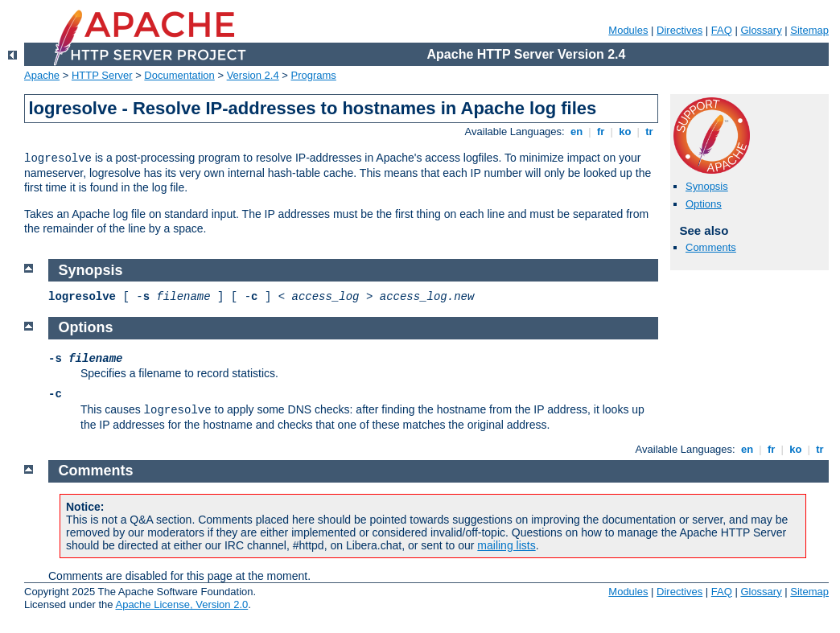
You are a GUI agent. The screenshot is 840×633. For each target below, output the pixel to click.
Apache (42, 75)
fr (601, 132)
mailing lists (506, 545)
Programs (314, 75)
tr (650, 132)
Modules (628, 30)
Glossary (761, 30)
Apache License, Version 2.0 (181, 604)
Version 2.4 (253, 75)
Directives (679, 30)
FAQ (722, 30)
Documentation (179, 75)
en (576, 132)
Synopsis (707, 186)
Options (704, 204)
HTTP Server (102, 75)
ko (625, 132)
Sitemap (809, 30)
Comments (711, 247)
